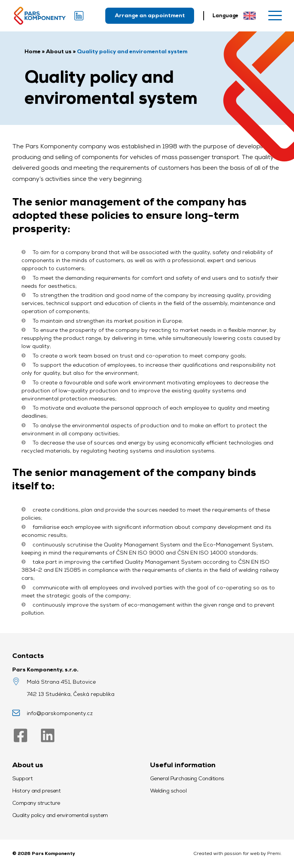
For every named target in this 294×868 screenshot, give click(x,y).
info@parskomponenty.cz (60, 713)
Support (22, 778)
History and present (36, 791)
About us (59, 51)
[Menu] (275, 16)
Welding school (168, 791)
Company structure (36, 803)
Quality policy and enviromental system (60, 815)
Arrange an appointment (150, 15)
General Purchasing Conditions (187, 778)
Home (33, 51)
